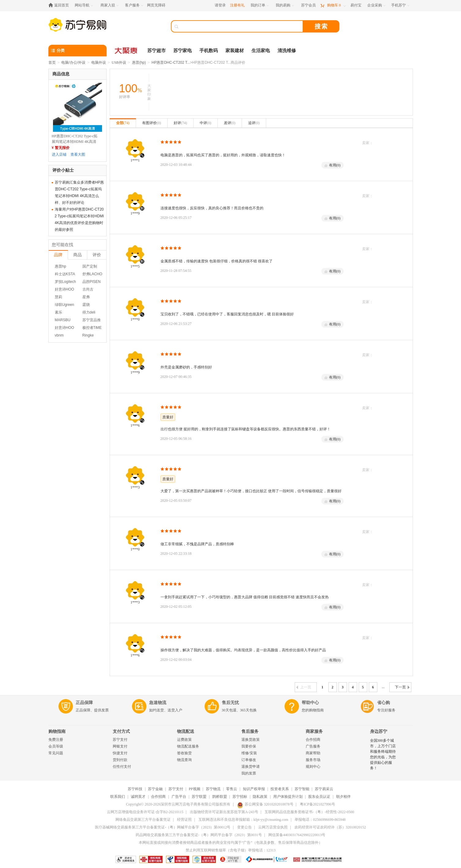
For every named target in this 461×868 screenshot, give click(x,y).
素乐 (59, 312)
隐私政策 (260, 797)
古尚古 (88, 289)
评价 (97, 255)
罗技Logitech (65, 282)
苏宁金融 (155, 789)
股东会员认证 (319, 797)
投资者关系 (280, 789)
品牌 (58, 255)
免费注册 (56, 740)
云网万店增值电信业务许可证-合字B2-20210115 (145, 812)
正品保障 (84, 703)
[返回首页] (60, 5)
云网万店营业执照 (273, 827)
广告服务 (313, 746)
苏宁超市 (157, 51)
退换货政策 (251, 740)
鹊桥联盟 (220, 797)
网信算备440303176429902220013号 (297, 835)
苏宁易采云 (324, 789)
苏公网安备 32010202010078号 (265, 804)
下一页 (402, 687)
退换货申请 (251, 767)
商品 (77, 255)
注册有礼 (237, 5)
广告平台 (179, 797)
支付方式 (121, 731)
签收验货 (184, 753)
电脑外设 (99, 63)
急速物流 (158, 703)
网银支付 (120, 746)
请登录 (220, 5)
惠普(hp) (139, 63)
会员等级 (56, 746)
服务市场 (313, 760)
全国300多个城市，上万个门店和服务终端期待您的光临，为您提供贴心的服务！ (383, 754)
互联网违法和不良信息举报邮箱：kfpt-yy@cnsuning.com (243, 820)
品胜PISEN (92, 282)
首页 (52, 63)
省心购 (384, 703)
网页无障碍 (156, 5)
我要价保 (249, 746)
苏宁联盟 (199, 797)
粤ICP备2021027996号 (317, 804)
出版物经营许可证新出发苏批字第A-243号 (224, 812)
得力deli (89, 312)
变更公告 (244, 827)
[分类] (77, 51)
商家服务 (314, 731)
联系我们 (118, 797)
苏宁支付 (120, 740)
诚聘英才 (138, 797)
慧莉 (59, 297)
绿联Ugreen (64, 305)
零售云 (232, 789)
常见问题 (56, 753)
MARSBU (63, 320)
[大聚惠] (127, 51)
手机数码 (209, 51)
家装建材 (235, 51)
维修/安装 (249, 753)
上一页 (304, 687)
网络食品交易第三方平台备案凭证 (143, 820)
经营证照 (184, 820)
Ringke (88, 335)
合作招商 (313, 740)
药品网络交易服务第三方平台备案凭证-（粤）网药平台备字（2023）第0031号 (199, 835)
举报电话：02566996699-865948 (320, 820)
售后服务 (250, 731)
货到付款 (120, 760)
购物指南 (57, 731)
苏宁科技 (135, 789)
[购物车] (333, 5)
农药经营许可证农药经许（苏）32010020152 (330, 827)
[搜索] (241, 26)
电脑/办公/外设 (73, 63)
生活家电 (261, 51)
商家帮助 (313, 753)
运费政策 (184, 740)
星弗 (86, 297)
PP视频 (194, 789)
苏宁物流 (213, 789)
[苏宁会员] (308, 5)
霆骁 (86, 305)
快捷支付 (120, 753)
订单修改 (249, 760)
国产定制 (90, 266)
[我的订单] (260, 5)
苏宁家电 (183, 51)
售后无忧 (230, 703)
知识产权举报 (254, 789)
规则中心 (313, 767)
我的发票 (249, 773)
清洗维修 (287, 51)
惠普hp (60, 266)
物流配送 (186, 731)
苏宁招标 (240, 797)
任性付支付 (122, 767)
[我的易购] (285, 5)
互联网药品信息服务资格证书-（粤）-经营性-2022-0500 (309, 812)
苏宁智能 (302, 789)
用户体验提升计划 (288, 797)
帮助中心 (310, 703)
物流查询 (184, 760)
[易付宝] (356, 5)
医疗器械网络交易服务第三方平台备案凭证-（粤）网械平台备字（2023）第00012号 (163, 827)
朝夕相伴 (343, 797)
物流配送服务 (188, 746)
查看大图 (78, 154)
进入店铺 (59, 154)
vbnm (59, 335)
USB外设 (119, 63)
